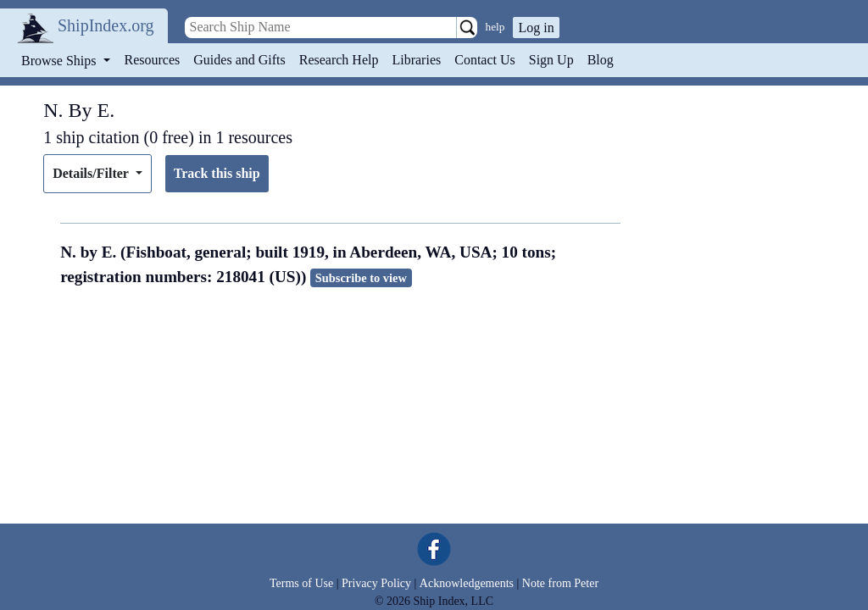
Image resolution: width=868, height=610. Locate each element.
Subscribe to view (361, 278)
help (495, 27)
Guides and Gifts (239, 60)
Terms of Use (301, 583)
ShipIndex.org (106, 25)
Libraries (416, 60)
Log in (536, 28)
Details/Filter (92, 173)
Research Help (339, 60)
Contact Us (485, 60)
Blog (601, 60)
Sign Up (551, 60)
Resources (153, 60)
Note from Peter (560, 583)
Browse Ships (60, 61)
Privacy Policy (376, 583)
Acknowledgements (467, 583)
